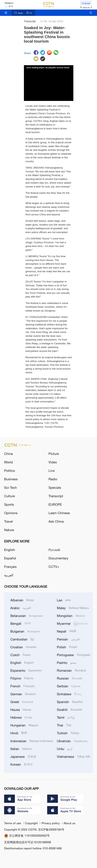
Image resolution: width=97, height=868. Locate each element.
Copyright (32, 823)
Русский (54, 550)
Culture (10, 496)
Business (11, 479)
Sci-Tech (10, 487)
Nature (9, 530)
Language (86, 3)
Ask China (56, 521)
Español (10, 558)
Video (53, 462)
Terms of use (13, 823)
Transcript (56, 496)
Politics (10, 470)
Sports (9, 504)
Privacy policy (51, 823)
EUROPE (55, 504)
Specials (55, 487)
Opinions (11, 513)
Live (52, 470)
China (8, 454)
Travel (8, 521)
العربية (9, 575)
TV (29, 13)
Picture (54, 454)
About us (69, 823)
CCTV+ (54, 566)
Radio (19, 13)
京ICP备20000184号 (51, 829)
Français (10, 566)
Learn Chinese (59, 513)
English (10, 550)
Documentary (58, 558)
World (8, 462)
